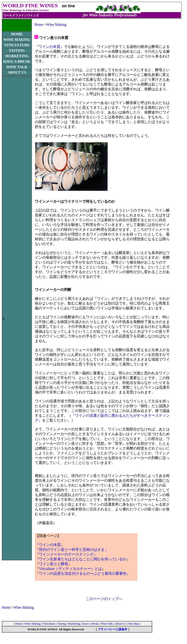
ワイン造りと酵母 (54, 564)
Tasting (61, 624)
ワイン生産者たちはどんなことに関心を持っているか (83, 559)
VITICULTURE (17, 45)
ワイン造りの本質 (54, 38)
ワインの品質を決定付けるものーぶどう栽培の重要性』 (85, 573)
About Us (120, 624)
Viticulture (49, 624)
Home (39, 25)
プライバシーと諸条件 (113, 629)
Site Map (134, 624)
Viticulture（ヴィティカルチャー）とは (70, 569)
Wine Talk (107, 624)
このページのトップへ (104, 599)
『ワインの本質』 (49, 47)
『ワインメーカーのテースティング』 (66, 554)
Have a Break (91, 624)
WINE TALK (17, 67)
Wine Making (56, 25)
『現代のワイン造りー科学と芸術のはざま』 (72, 550)
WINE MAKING (17, 40)
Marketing (75, 624)
